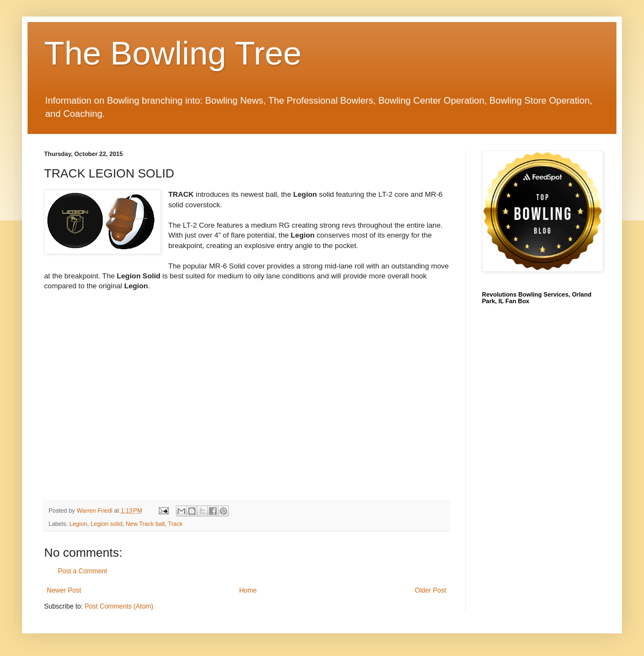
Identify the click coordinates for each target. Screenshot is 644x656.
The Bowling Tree (173, 53)
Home (248, 590)
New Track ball (145, 524)
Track (176, 524)
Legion (78, 524)
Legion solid (106, 524)
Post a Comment (82, 571)
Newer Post (64, 590)
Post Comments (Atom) (119, 606)
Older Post (430, 590)
